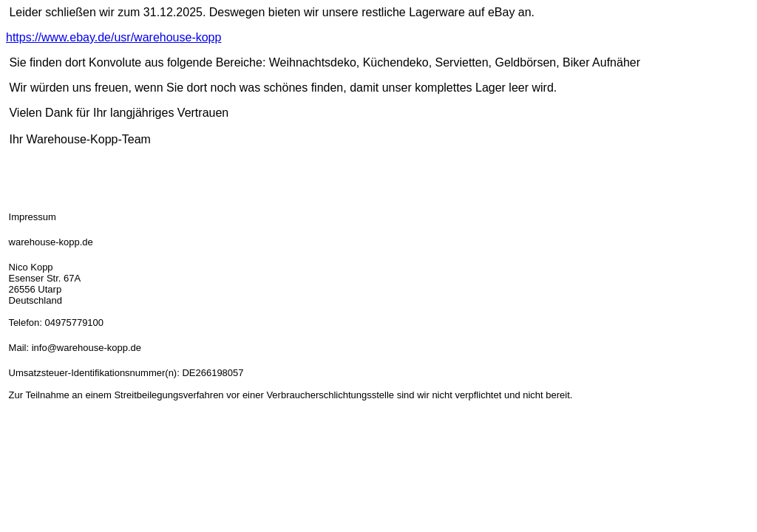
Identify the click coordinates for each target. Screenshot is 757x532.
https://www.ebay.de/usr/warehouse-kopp (113, 37)
